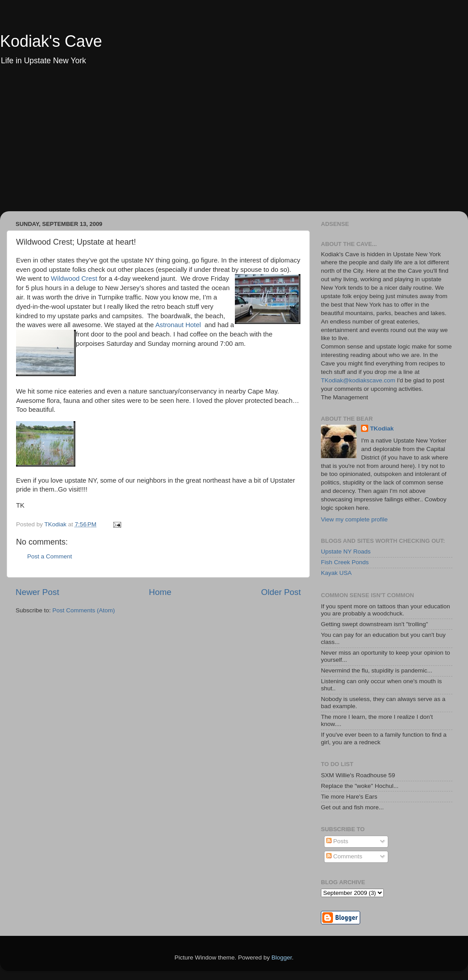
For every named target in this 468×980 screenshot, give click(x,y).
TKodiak (382, 428)
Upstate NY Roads (346, 552)
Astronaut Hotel (178, 325)
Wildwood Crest (74, 279)
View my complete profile (354, 519)
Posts (337, 841)
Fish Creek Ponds (345, 562)
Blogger (282, 957)
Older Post (281, 592)
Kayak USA (336, 573)
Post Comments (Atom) (84, 610)
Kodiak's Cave (51, 41)
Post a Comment (50, 556)
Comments (344, 856)
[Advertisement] (234, 144)
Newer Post (37, 592)
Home (160, 592)
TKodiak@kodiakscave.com (358, 380)
